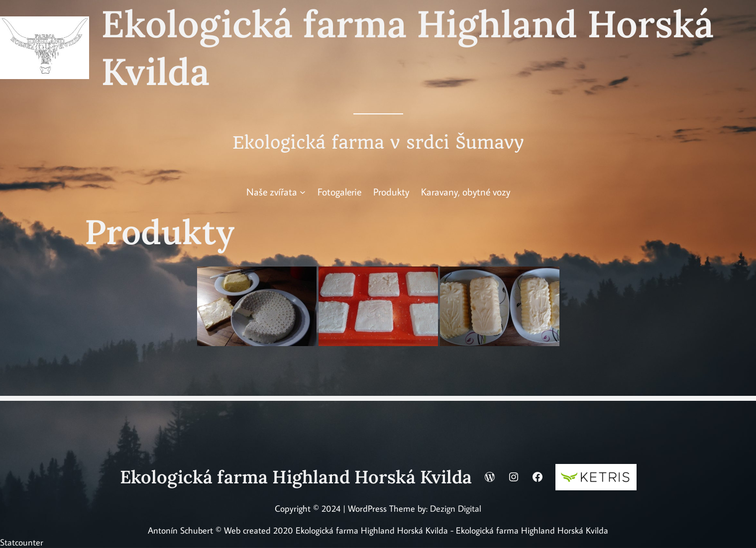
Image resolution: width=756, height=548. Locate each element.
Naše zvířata (272, 191)
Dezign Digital (456, 508)
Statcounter (22, 542)
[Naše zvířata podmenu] (303, 191)
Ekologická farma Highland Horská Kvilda (296, 477)
